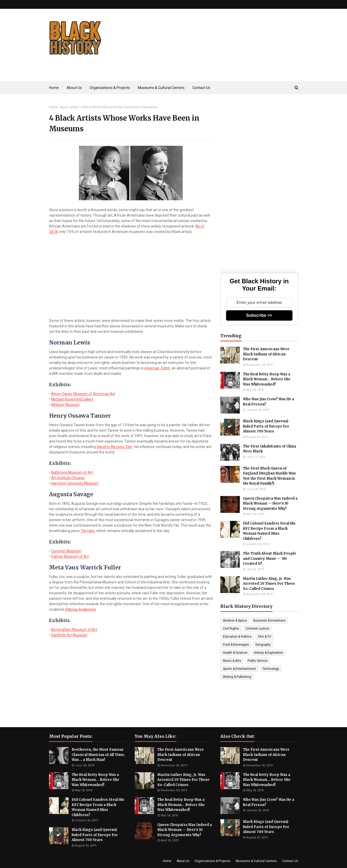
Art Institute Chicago (68, 478)
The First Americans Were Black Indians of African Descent (266, 354)
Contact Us (290, 861)
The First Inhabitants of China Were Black (270, 449)
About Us (183, 861)
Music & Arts (69, 107)
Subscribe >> (259, 315)
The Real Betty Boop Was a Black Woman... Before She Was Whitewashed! (267, 379)
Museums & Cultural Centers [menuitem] (161, 88)
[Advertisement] (204, 53)
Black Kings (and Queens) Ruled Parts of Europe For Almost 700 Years (266, 426)
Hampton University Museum (75, 483)
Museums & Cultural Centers (256, 861)
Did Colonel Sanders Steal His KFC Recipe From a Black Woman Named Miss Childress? (269, 531)
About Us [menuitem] (74, 88)
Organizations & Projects (213, 861)
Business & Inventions (269, 621)
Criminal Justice (257, 629)
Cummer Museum (66, 551)
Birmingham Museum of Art (74, 630)
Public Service (258, 661)
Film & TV (265, 637)
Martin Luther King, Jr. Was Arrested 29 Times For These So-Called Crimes (269, 584)
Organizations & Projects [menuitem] (110, 88)
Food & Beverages (236, 645)
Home (53, 107)
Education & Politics (237, 637)
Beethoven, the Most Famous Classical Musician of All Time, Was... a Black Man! (98, 755)
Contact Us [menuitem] (201, 88)
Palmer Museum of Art (70, 556)
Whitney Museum (65, 405)
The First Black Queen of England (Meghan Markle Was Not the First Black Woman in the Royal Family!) (269, 476)
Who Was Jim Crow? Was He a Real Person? (268, 402)
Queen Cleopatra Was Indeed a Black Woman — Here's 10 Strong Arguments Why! (270, 504)
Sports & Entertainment (239, 669)
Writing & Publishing (237, 677)
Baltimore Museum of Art (72, 472)
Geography (263, 645)
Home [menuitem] (54, 88)
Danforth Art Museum (69, 635)
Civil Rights (231, 629)
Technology (271, 669)
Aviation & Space (235, 621)
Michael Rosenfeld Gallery (72, 399)
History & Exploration (268, 653)
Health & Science (235, 653)
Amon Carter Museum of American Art (83, 394)
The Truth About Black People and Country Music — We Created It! (270, 559)
